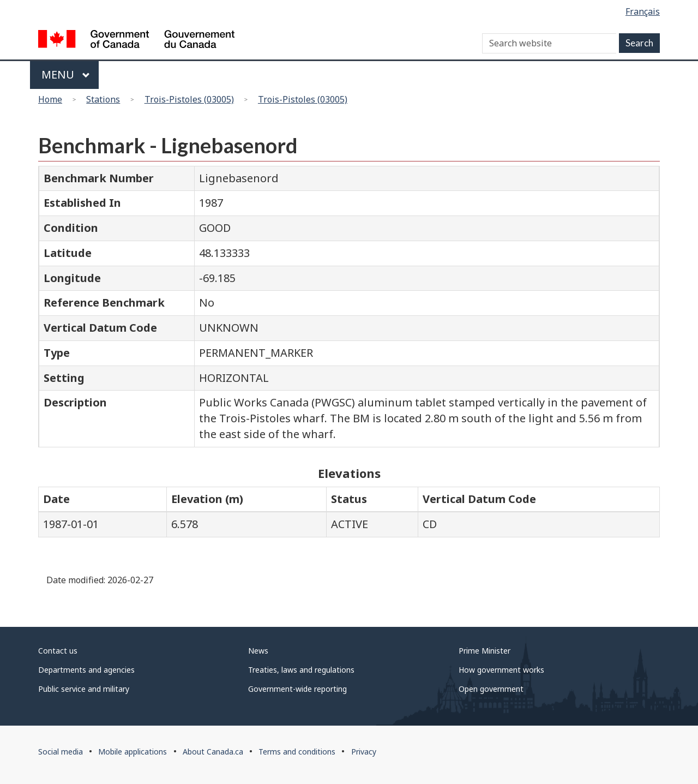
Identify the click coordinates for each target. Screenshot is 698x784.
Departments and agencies (86, 670)
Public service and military (84, 689)
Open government (491, 689)
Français (643, 11)
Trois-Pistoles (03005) (189, 99)
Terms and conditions (297, 752)
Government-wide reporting (297, 689)
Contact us (58, 651)
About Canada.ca (213, 752)
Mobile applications (133, 752)
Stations (103, 99)
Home (50, 99)
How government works (501, 670)
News (258, 651)
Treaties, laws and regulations (301, 670)
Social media (61, 752)
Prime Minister (485, 651)
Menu (66, 74)
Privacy (364, 752)
